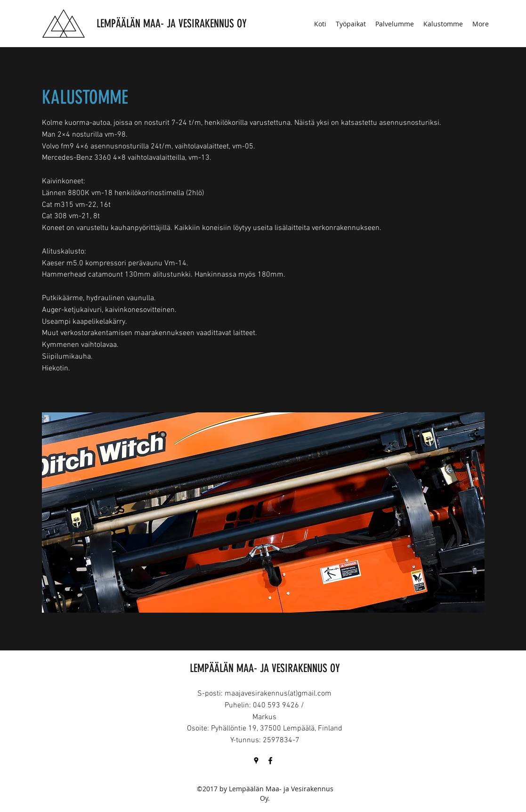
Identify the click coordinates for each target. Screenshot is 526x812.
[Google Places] (256, 761)
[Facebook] (270, 761)
